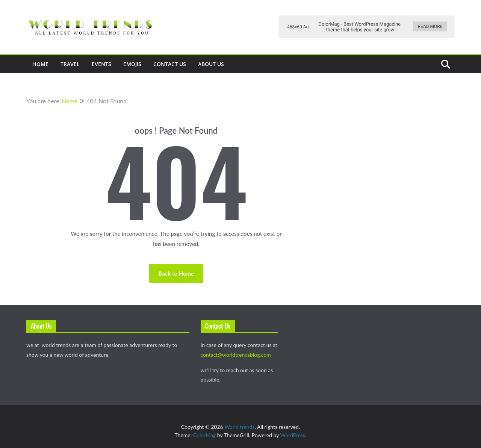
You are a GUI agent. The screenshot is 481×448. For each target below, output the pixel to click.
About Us (211, 64)
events (101, 64)
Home (40, 64)
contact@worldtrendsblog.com (236, 355)
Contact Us (170, 64)
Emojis (132, 64)
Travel (70, 64)
